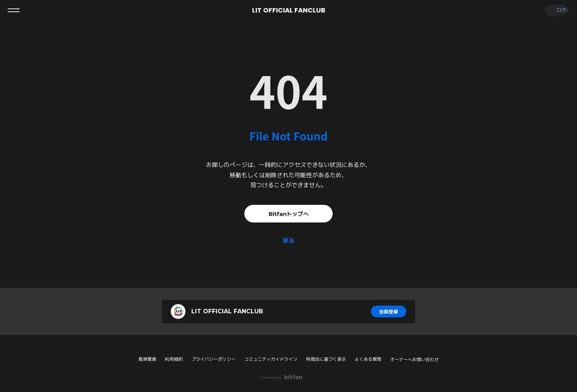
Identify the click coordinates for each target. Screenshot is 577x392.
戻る (288, 241)
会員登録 (389, 311)
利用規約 (174, 359)
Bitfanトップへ (288, 213)
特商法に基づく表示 (326, 359)
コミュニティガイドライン (271, 359)
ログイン (555, 10)
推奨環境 (147, 359)
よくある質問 (368, 359)
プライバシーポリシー (213, 359)
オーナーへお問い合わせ (414, 360)
